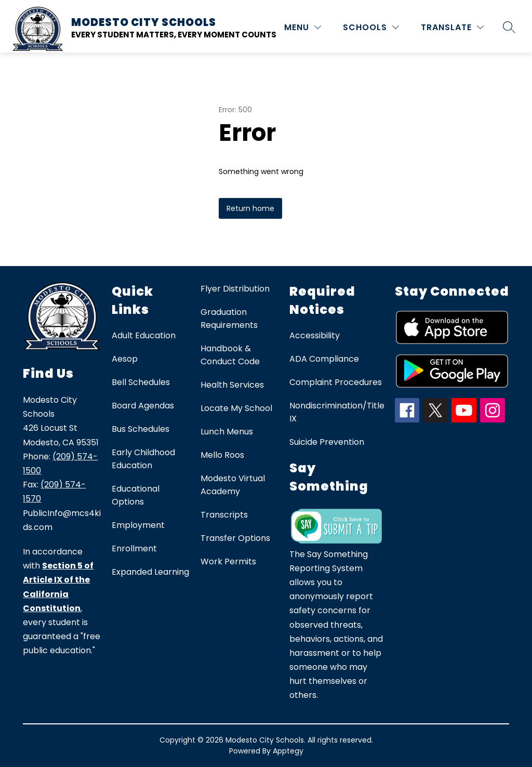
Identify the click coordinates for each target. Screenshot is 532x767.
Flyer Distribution (235, 289)
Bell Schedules (141, 382)
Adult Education (144, 335)
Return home (250, 208)
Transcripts (224, 515)
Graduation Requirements (229, 319)
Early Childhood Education (143, 459)
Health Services (232, 385)
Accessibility (315, 335)
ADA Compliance (324, 359)
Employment (138, 525)
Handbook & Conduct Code (230, 355)
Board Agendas (143, 406)
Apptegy (288, 751)
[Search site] (509, 27)
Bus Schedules (141, 429)
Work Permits (228, 561)
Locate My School (236, 408)
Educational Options (136, 495)
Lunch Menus (227, 432)
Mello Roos (222, 455)
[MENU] (303, 27)
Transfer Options (235, 538)
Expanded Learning (150, 572)
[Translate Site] (452, 27)
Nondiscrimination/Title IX (337, 412)
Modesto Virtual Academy (233, 485)
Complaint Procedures (336, 382)
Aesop (125, 359)
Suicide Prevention (327, 442)
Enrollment (134, 548)
